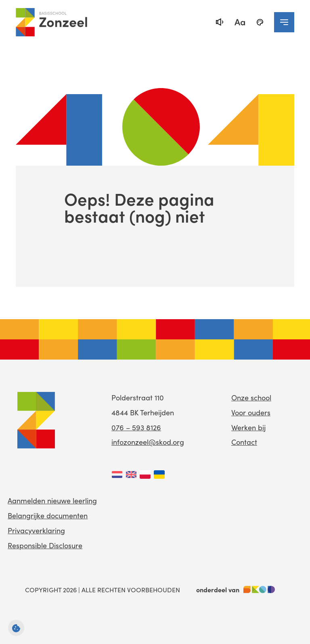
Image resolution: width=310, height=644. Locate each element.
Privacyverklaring (36, 530)
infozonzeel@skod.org (148, 442)
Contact (244, 442)
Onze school (251, 398)
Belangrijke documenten (48, 516)
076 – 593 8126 (136, 427)
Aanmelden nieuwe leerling (52, 501)
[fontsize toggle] (240, 22)
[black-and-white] (260, 22)
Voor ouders (251, 412)
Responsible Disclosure (45, 545)
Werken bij (248, 427)
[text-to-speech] (220, 22)
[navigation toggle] (284, 22)
